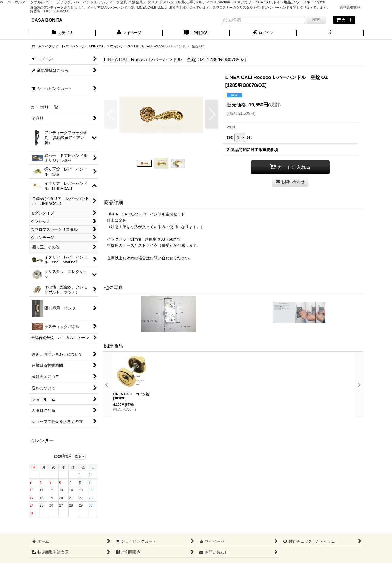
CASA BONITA (47, 20)
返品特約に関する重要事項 (252, 150)
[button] (330, 33)
